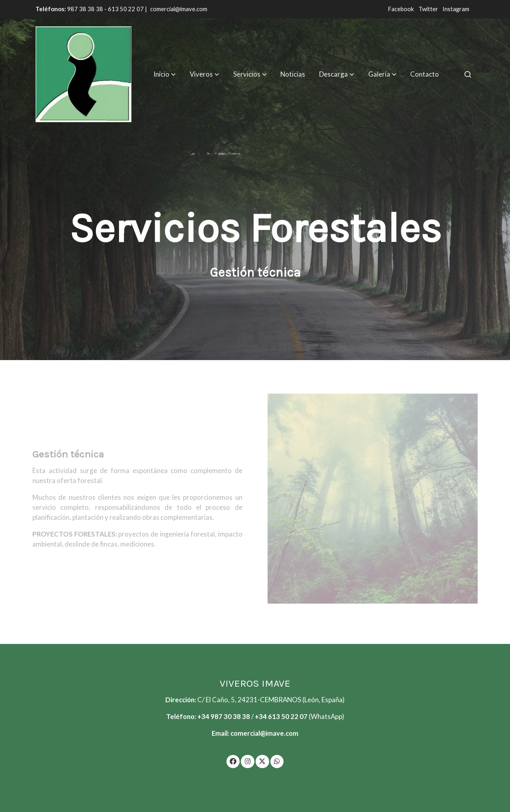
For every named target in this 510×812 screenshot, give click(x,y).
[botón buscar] (468, 74)
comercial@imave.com (179, 9)
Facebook (401, 9)
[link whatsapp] (277, 761)
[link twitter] (262, 761)
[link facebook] (233, 761)
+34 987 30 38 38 (224, 716)
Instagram (456, 9)
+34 (261, 716)
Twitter (429, 9)
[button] (165, 74)
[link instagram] (248, 761)
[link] (83, 74)
